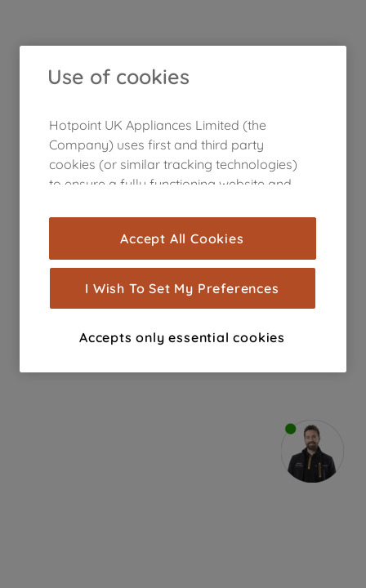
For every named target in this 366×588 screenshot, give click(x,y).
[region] (183, 209)
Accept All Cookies (182, 238)
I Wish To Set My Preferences (182, 288)
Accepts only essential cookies (182, 337)
